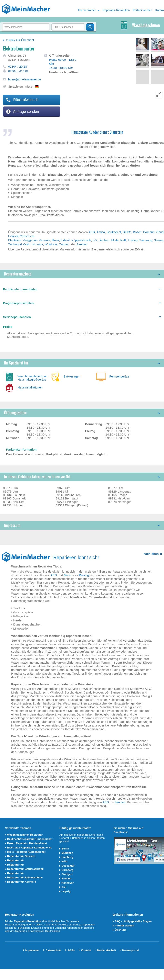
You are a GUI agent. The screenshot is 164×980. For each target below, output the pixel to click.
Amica (101, 232)
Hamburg (67, 857)
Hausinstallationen (30, 387)
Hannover (68, 883)
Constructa (27, 236)
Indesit (65, 240)
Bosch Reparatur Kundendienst (27, 843)
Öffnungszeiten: (16, 413)
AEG (92, 232)
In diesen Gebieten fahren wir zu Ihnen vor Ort (37, 477)
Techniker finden (90, 27)
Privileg (132, 240)
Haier (55, 240)
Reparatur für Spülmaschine (25, 877)
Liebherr (104, 240)
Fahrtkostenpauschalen (20, 289)
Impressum (12, 525)
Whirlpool (51, 244)
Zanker (64, 244)
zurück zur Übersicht (20, 40)
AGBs (71, 950)
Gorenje (45, 240)
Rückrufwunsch (22, 100)
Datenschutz (53, 950)
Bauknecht (114, 232)
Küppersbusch (81, 240)
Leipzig (66, 891)
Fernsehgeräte (119, 376)
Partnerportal (130, 950)
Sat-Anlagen (72, 376)
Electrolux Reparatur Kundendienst (29, 848)
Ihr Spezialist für (16, 363)
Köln (64, 861)
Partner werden (143, 10)
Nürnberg (67, 870)
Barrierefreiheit (106, 950)
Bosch (137, 232)
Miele (115, 240)
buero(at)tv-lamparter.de (25, 79)
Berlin (65, 849)
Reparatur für (16, 860)
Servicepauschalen (17, 317)
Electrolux (15, 240)
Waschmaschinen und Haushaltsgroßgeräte (33, 378)
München (67, 853)
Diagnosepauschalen (18, 303)
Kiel (64, 887)
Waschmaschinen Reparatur (25, 835)
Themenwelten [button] (87, 10)
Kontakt (86, 950)
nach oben (151, 554)
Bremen (66, 878)
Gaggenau (30, 240)
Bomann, (150, 232)
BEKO (127, 232)
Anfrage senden (23, 112)
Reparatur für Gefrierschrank (25, 869)
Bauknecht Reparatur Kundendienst (30, 839)
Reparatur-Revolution (116, 10)
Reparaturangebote (18, 274)
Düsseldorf (68, 866)
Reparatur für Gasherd (21, 856)
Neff (123, 240)
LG (95, 240)
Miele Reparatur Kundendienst (26, 852)
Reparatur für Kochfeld (22, 882)
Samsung (146, 240)
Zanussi (82, 244)
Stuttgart (67, 874)
